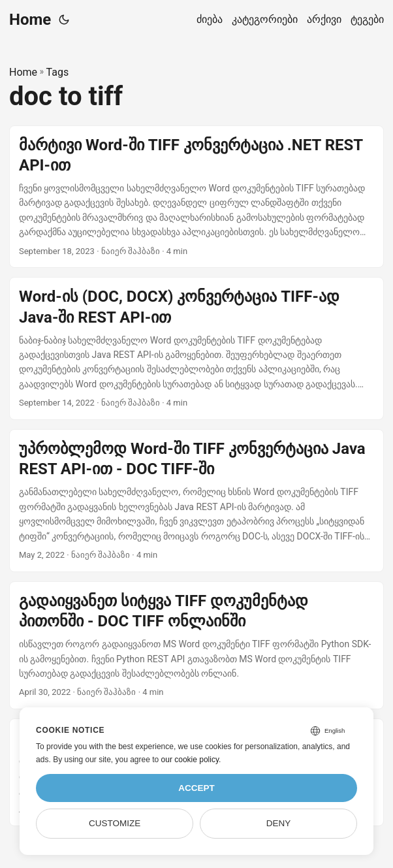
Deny (279, 823)
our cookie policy (190, 760)
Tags (58, 72)
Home (30, 20)
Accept (196, 788)
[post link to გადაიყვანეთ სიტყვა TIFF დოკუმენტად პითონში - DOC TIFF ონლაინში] (196, 645)
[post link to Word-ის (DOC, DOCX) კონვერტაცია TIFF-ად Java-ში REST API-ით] (196, 348)
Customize (115, 823)
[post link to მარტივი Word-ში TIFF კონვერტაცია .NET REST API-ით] (196, 197)
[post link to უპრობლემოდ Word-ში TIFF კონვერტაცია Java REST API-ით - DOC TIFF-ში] (196, 501)
